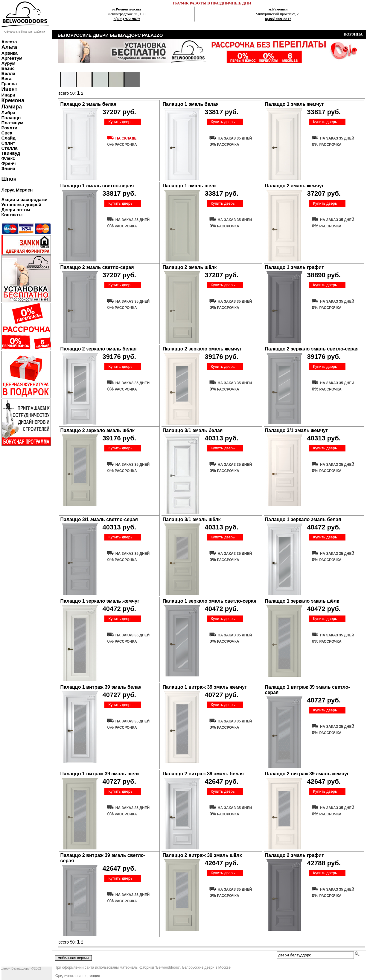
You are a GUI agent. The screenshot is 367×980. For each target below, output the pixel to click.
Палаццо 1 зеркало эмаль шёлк (302, 601)
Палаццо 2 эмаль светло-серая (97, 267)
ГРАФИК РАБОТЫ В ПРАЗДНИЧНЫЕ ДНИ (212, 3)
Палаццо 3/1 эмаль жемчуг (296, 430)
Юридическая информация (77, 976)
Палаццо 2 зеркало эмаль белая (99, 349)
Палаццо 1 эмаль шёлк (190, 186)
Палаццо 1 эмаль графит (294, 267)
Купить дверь (120, 122)
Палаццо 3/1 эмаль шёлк (192, 519)
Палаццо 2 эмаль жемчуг (294, 186)
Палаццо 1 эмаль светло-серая (97, 186)
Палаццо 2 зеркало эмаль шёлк (98, 430)
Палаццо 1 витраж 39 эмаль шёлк (100, 774)
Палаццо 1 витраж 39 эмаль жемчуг (205, 687)
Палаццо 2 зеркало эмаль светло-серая (312, 349)
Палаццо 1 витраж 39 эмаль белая (101, 687)
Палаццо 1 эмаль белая (191, 104)
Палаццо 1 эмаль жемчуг (294, 104)
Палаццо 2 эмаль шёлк (190, 267)
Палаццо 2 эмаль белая (88, 104)
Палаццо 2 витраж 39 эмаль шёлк (202, 855)
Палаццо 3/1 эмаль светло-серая (99, 519)
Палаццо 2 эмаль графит (294, 855)
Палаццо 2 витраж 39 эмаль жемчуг (307, 774)
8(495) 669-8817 (278, 19)
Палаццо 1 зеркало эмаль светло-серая (210, 601)
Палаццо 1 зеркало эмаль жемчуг (100, 601)
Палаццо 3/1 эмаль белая (193, 430)
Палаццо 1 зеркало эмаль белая (303, 519)
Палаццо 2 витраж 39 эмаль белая (203, 774)
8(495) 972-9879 (127, 19)
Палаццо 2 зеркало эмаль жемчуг (202, 349)
